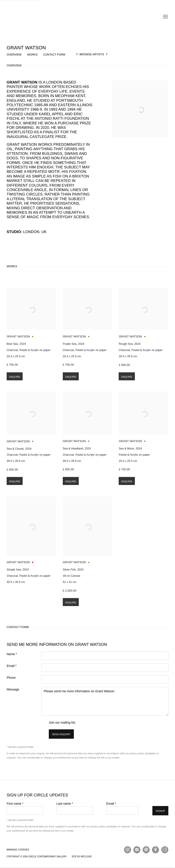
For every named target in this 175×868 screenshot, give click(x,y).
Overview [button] (14, 55)
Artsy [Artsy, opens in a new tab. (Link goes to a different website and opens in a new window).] (165, 850)
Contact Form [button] (54, 55)
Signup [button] (160, 811)
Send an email (146, 850)
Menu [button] (165, 17)
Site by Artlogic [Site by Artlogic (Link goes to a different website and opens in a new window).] (82, 857)
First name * (15, 804)
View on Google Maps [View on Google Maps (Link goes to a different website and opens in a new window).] (155, 850)
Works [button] (32, 55)
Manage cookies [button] (18, 850)
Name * (12, 654)
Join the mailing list (137, 850)
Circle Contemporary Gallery (88, 17)
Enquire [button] (15, 384)
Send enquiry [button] (61, 734)
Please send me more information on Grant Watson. (105, 701)
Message (13, 689)
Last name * (65, 804)
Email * (12, 666)
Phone (11, 678)
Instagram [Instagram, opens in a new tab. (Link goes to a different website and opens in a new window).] (128, 850)
